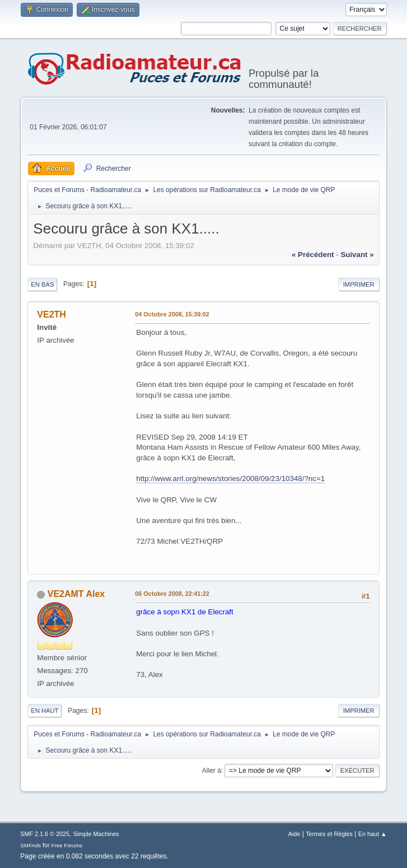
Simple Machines (96, 834)
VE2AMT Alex (76, 594)
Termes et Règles (329, 834)
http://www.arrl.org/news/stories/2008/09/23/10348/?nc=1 (230, 479)
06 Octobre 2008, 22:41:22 (172, 594)
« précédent (313, 255)
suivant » (357, 255)
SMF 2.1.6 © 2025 (45, 834)
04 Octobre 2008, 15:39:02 (172, 314)
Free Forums (67, 845)
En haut (45, 711)
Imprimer (359, 284)
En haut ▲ (373, 834)
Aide (294, 834)
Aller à (212, 770)
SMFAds (31, 845)
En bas (42, 284)
